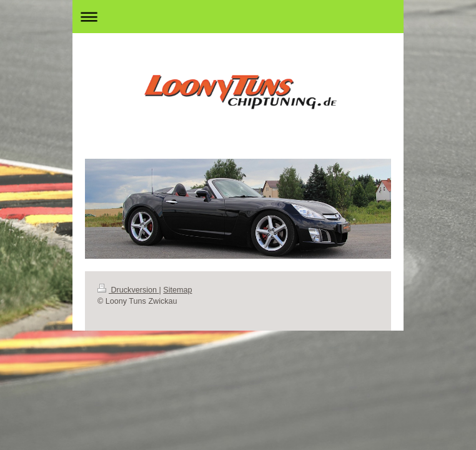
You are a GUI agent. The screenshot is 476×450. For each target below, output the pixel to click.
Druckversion (128, 290)
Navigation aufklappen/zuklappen (238, 17)
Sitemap (177, 290)
